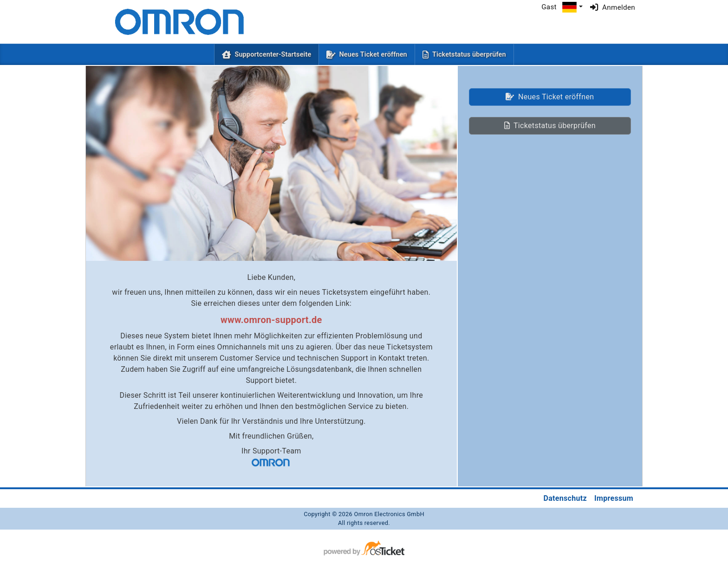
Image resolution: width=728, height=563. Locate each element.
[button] (572, 7)
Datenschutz (565, 498)
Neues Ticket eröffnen (373, 55)
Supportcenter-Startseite (275, 54)
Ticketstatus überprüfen (469, 55)
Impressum (614, 498)
